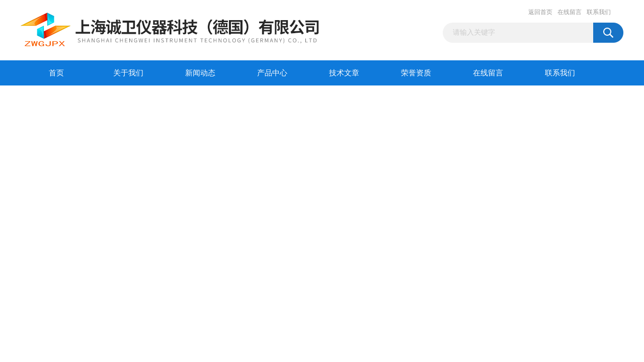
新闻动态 (200, 73)
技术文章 (344, 73)
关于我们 (128, 73)
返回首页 (540, 12)
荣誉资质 (416, 73)
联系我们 (599, 12)
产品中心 (272, 73)
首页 (56, 73)
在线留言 (570, 12)
